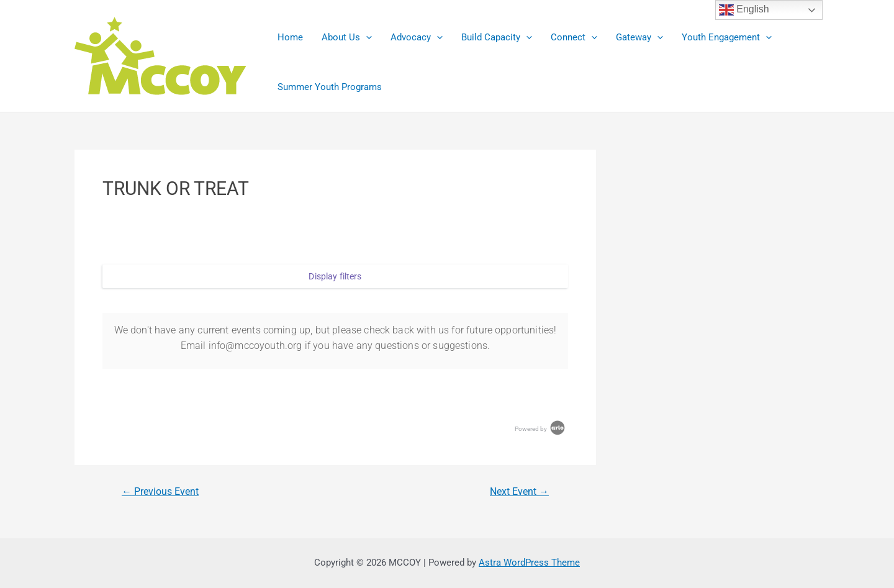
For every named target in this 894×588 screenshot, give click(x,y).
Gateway (639, 37)
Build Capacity (497, 37)
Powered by (541, 429)
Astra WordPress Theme (529, 563)
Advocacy (417, 37)
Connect (574, 37)
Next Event (519, 492)
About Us (347, 37)
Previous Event (160, 492)
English (744, 10)
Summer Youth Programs (330, 87)
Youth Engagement (727, 37)
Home (290, 37)
